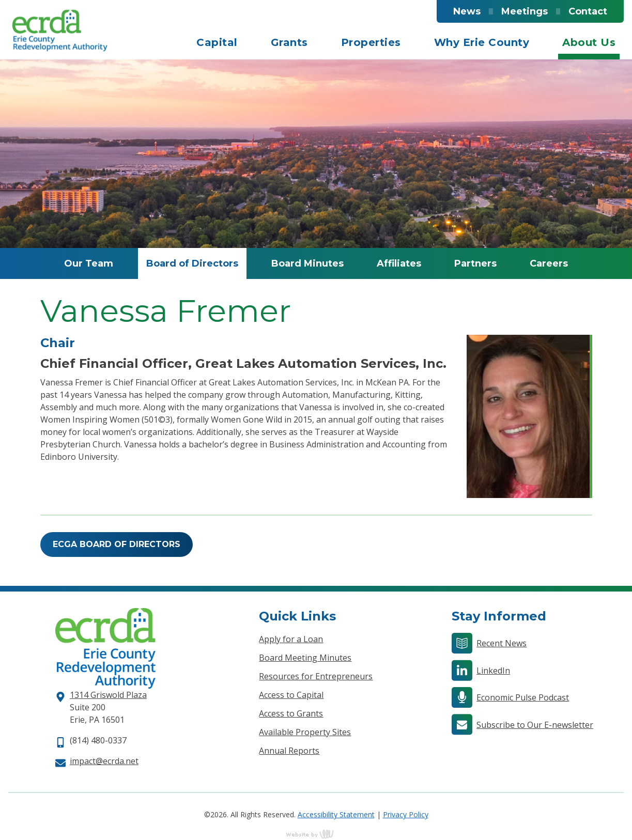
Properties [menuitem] (371, 42)
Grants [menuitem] (289, 42)
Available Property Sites (305, 732)
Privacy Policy (406, 814)
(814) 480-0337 (98, 740)
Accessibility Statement (336, 814)
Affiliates (399, 263)
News (467, 11)
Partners (475, 263)
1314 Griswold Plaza (108, 695)
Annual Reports (289, 751)
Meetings (525, 11)
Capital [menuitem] (217, 42)
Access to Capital (291, 695)
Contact (588, 11)
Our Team (89, 263)
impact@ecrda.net (104, 761)
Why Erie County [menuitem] (482, 42)
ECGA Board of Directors (117, 544)
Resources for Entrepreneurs (316, 676)
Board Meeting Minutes (305, 658)
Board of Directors (192, 263)
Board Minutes (307, 263)
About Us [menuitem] (589, 42)
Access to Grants (291, 713)
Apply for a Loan (291, 639)
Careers (549, 263)
